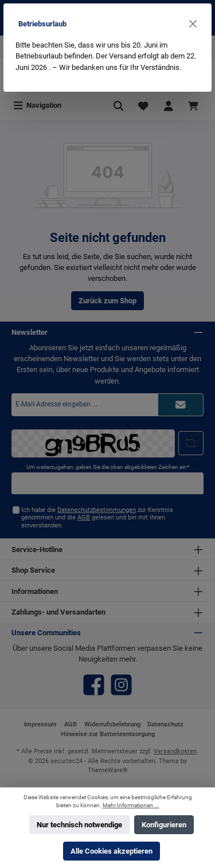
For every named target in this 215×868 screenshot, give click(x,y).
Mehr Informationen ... (131, 805)
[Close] (193, 24)
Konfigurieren (164, 825)
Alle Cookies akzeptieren (112, 851)
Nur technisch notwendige (79, 825)
